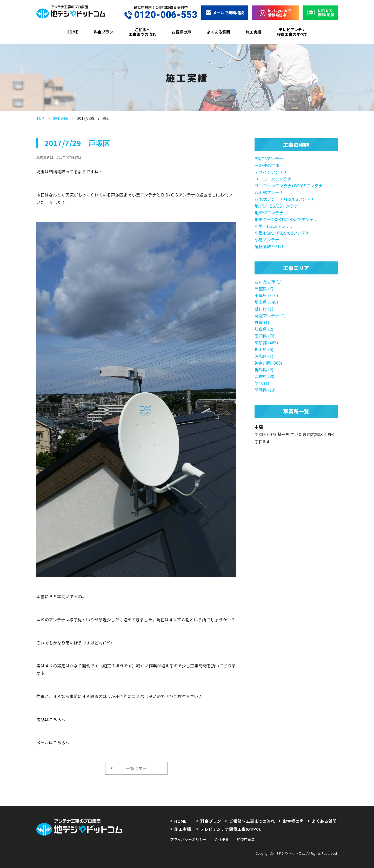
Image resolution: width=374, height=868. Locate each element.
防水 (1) (262, 383)
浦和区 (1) (264, 356)
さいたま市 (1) (268, 282)
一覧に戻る (129, 768)
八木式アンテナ (269, 192)
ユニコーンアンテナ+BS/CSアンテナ (289, 186)
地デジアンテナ (269, 213)
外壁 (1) (262, 322)
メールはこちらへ (53, 742)
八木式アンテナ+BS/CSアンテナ (285, 199)
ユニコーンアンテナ (273, 179)
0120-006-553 (161, 15)
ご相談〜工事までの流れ (142, 32)
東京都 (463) (266, 343)
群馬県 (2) (264, 370)
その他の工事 (267, 165)
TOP (40, 118)
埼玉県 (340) (266, 302)
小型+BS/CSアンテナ (274, 226)
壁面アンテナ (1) (270, 315)
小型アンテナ (267, 240)
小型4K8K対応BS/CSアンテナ (282, 233)
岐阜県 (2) (264, 329)
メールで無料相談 (225, 13)
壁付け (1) (264, 309)
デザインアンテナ (271, 172)
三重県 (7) (264, 288)
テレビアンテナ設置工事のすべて (292, 32)
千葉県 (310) (266, 295)
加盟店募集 (246, 839)
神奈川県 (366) (268, 363)
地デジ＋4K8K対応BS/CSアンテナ (286, 219)
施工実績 (253, 32)
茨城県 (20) (265, 376)
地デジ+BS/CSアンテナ (276, 206)
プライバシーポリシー (188, 839)
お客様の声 (181, 32)
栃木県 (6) (264, 349)
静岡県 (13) (265, 390)
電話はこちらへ (51, 719)
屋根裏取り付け (269, 246)
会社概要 (222, 839)
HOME (72, 32)
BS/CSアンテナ (269, 159)
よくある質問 (218, 32)
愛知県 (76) (265, 336)
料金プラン (103, 32)
